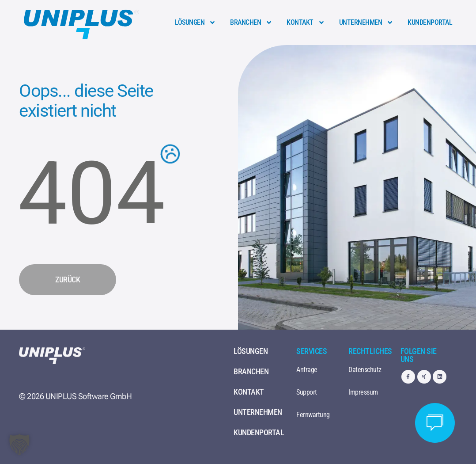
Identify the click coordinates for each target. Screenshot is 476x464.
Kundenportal (430, 22)
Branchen (251, 23)
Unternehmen (366, 23)
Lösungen (195, 23)
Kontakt (306, 23)
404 (92, 193)
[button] (19, 445)
